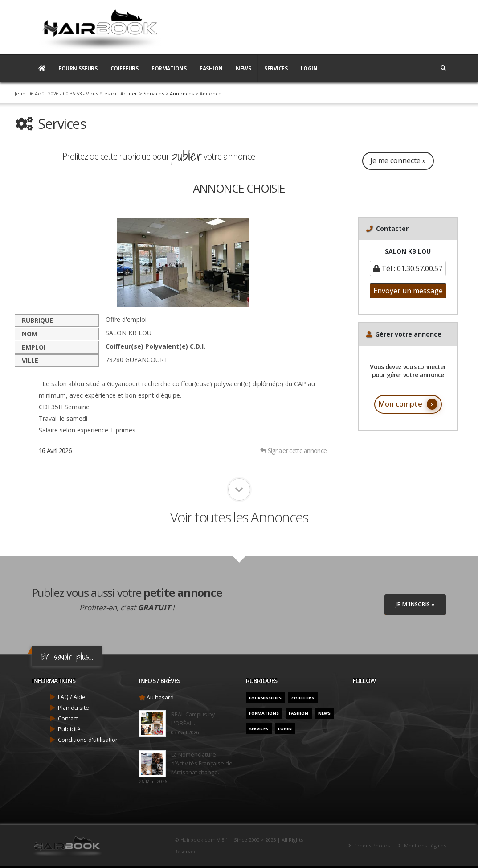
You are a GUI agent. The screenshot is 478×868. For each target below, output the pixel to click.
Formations (169, 68)
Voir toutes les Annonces (239, 517)
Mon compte (408, 404)
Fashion (211, 68)
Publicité (69, 729)
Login (309, 68)
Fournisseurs (78, 68)
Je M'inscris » (415, 604)
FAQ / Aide (72, 697)
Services (276, 68)
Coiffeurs (125, 68)
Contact (68, 718)
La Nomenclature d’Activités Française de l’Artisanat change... (202, 763)
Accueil (129, 93)
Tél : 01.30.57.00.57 (408, 268)
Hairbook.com (198, 840)
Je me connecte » (398, 160)
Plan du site (74, 708)
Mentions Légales (424, 845)
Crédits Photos (371, 845)
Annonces (182, 93)
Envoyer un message (408, 291)
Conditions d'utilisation (88, 740)
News (243, 68)
